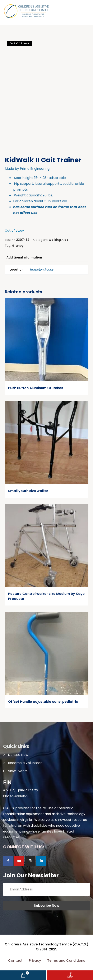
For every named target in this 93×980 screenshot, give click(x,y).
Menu (85, 11)
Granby (18, 246)
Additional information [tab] (24, 257)
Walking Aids (58, 240)
